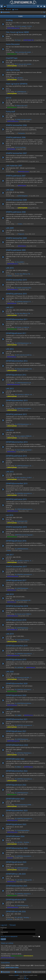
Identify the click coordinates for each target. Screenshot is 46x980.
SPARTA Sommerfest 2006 (16, 125)
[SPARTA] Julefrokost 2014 (16, 456)
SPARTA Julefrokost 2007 (16, 176)
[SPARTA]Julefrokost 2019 (16, 660)
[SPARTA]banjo (12, 452)
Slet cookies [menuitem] (28, 972)
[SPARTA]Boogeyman (13, 28)
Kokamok (10, 858)
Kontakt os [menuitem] (19, 972)
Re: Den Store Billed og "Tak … (23, 274)
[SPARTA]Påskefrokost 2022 (17, 745)
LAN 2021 (10, 709)
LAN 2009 (10, 228)
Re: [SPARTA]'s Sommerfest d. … (24, 408)
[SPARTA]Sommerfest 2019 (17, 646)
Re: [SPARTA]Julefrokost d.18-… (24, 383)
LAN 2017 (10, 555)
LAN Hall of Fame (13, 70)
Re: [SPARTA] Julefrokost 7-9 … (24, 302)
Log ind (9, 9)
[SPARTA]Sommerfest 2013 (17, 401)
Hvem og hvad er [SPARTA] (17, 84)
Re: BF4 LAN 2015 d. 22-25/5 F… (24, 478)
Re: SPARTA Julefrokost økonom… (24, 509)
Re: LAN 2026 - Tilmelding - (22, 918)
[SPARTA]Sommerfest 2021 (17, 719)
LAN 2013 (10, 389)
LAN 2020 (10, 672)
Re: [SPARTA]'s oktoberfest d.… (24, 894)
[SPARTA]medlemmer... (8, 958)
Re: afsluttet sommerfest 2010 (23, 288)
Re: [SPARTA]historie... (21, 92)
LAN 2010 (10, 268)
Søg (3, 9)
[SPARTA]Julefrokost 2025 (16, 900)
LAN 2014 (10, 430)
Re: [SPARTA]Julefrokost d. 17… (24, 424)
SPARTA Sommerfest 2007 (16, 153)
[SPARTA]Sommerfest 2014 (17, 442)
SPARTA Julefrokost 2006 (16, 138)
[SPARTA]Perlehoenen (14, 384)
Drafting (9, 20)
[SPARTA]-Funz (12, 590)
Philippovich (21, 234)
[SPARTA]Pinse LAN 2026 (16, 912)
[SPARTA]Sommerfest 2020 (17, 684)
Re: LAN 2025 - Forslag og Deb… (24, 880)
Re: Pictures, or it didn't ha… (23, 327)
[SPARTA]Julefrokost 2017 (16, 580)
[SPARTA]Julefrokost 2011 (16, 333)
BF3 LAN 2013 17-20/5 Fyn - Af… (24, 395)
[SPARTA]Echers (12, 54)
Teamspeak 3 (38, 7)
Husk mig (36, 937)
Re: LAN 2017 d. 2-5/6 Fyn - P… (24, 561)
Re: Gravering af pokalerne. (22, 640)
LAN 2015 (10, 472)
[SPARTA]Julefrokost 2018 (16, 620)
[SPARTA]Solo (22, 246)
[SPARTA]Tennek (12, 329)
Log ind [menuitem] (42, 7)
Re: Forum (18, 40)
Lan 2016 (10, 515)
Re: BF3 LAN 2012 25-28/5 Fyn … (24, 355)
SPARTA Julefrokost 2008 (16, 212)
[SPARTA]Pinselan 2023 (15, 799)
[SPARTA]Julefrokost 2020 (16, 695)
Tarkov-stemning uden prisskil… (23, 52)
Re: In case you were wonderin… (24, 64)
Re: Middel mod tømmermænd (23, 119)
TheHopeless (21, 133)
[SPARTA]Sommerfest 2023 (17, 811)
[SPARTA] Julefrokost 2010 (16, 294)
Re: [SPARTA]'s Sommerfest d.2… (24, 779)
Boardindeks (6, 972)
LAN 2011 (10, 308)
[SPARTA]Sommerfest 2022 (17, 771)
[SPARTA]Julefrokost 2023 (16, 824)
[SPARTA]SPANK (12, 66)
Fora (5, 7)
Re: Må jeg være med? (21, 106)
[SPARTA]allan (11, 149)
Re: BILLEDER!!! (20, 262)
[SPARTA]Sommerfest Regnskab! (24, 535)
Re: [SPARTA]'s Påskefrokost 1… (24, 753)
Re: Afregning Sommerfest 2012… (24, 369)
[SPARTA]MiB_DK (29, 40)
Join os (9, 98)
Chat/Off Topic (12, 58)
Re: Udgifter (18, 715)
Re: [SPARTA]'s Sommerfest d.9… (24, 725)
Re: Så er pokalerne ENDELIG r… (24, 436)
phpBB (17, 975)
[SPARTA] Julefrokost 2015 (16, 499)
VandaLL (20, 224)
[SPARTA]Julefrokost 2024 (16, 862)
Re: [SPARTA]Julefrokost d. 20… (24, 343)
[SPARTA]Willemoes (13, 121)
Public (21, 16)
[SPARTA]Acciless (12, 820)
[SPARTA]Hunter (12, 303)
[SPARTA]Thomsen (13, 511)
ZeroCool (10, 919)
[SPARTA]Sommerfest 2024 (17, 848)
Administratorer (28, 956)
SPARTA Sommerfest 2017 (16, 567)
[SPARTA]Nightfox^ (23, 196)
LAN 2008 (10, 190)
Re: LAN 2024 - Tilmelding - (22, 842)
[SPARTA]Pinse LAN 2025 (16, 874)
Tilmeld (16, 9)
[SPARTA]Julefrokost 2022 (16, 785)
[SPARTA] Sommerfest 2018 (17, 606)
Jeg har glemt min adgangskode (9, 936)
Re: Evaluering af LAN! (21, 521)
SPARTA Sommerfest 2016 (16, 527)
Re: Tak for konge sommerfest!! (23, 450)
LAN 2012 (10, 349)
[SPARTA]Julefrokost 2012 (16, 375)
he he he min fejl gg (20, 147)
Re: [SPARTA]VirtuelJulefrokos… (24, 703)
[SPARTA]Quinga (12, 705)
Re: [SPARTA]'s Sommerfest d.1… (24, 493)
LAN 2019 (10, 634)
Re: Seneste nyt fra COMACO (23, 614)
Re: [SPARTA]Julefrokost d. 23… (24, 466)
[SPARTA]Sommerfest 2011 (17, 319)
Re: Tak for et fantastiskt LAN (23, 600)
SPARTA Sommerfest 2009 (16, 238)
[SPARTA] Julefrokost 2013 (16, 414)
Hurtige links (2, 7)
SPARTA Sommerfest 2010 (16, 280)
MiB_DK (26, 979)
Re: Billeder (18, 767)
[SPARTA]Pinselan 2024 (15, 836)
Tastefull (9, 276)
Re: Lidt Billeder (19, 667)
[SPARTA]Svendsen (24, 172)
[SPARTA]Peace (12, 357)
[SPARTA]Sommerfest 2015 (17, 484)
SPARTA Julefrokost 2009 (16, 250)
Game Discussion (13, 44)
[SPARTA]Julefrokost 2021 (16, 731)
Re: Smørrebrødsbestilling (22, 830)
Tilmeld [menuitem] (45, 7)
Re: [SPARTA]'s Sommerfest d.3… (24, 818)
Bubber (9, 550)
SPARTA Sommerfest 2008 (16, 200)
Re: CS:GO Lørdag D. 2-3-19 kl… (24, 26)
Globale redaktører (17, 956)
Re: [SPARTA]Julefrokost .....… (23, 549)
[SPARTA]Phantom (12, 264)
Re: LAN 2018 (19, 78)
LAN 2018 (10, 594)
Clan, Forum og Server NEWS (17, 32)
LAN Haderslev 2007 (14, 166)
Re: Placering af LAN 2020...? (23, 678)
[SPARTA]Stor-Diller (12, 967)
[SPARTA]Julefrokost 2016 (16, 541)
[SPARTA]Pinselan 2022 (15, 759)
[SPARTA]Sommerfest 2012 (17, 361)
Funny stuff (10, 112)
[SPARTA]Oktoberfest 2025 (17, 886)
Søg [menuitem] (44, 13)
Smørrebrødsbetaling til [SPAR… (24, 805)
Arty (25, 977)
